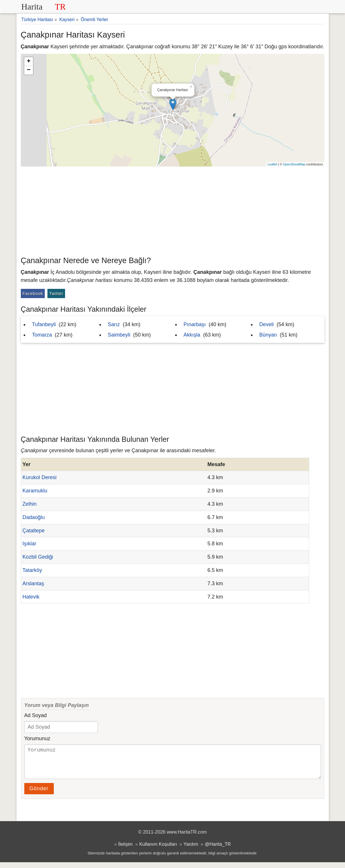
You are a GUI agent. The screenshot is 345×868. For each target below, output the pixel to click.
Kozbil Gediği (38, 557)
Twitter (56, 293)
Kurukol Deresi (40, 477)
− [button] (28, 70)
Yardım (191, 850)
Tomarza (42, 335)
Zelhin (30, 504)
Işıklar (29, 544)
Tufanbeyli (44, 324)
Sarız (114, 324)
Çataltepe (34, 531)
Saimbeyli (119, 335)
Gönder (39, 794)
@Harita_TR (218, 850)
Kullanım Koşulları (158, 850)
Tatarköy (32, 570)
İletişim (126, 850)
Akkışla (192, 335)
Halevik (31, 597)
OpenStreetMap (294, 164)
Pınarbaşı (195, 324)
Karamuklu (35, 491)
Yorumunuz (37, 738)
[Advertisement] (173, 210)
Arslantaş (33, 583)
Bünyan (268, 335)
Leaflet (272, 164)
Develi (267, 324)
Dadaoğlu (34, 517)
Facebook (33, 293)
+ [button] (28, 62)
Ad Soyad (36, 715)
